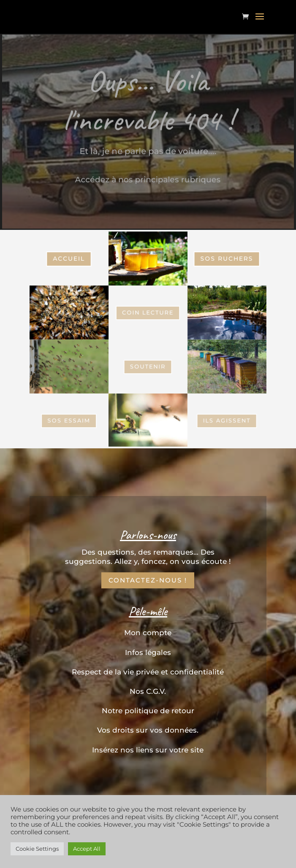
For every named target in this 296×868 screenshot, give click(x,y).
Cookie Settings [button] (37, 849)
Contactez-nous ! (148, 580)
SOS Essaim (69, 312)
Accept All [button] (87, 849)
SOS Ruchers (227, 259)
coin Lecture (148, 313)
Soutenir (148, 366)
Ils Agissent (227, 420)
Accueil (69, 259)
